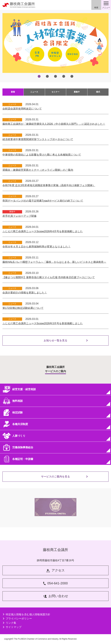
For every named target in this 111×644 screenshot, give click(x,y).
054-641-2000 (55, 583)
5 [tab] (72, 76)
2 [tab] (47, 76)
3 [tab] (55, 76)
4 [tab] (64, 76)
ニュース (34, 92)
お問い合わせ (56, 596)
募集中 (77, 92)
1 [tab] (39, 76)
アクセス (55, 570)
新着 (13, 92)
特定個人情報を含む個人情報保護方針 (26, 614)
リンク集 (9, 623)
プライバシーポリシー (17, 619)
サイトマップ (12, 627)
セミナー (55, 92)
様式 (98, 92)
